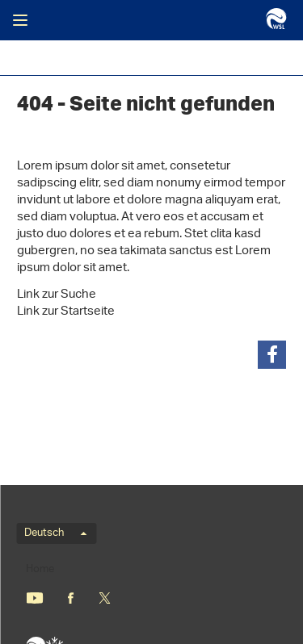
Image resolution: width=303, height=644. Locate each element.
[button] (272, 355)
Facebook (70, 598)
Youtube (34, 598)
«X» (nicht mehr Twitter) (105, 598)
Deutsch (55, 533)
